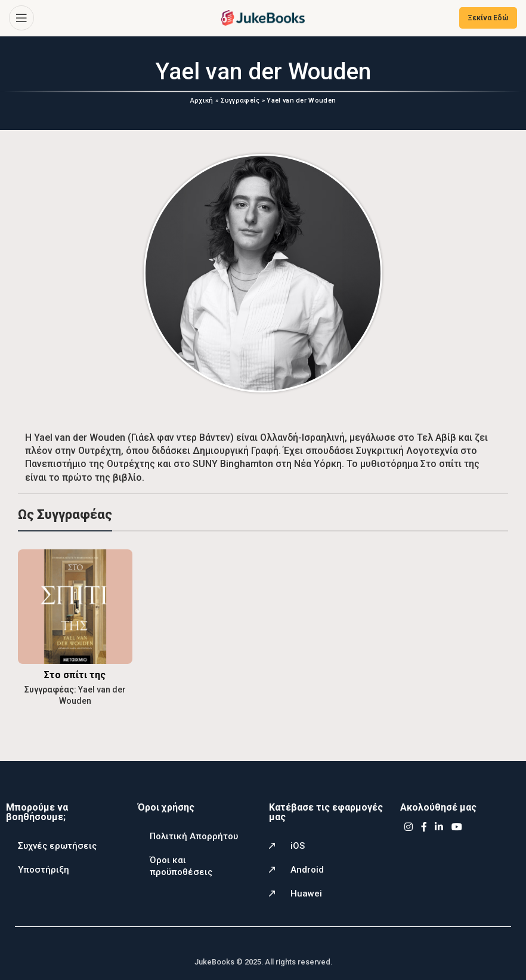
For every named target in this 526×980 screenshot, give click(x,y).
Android (307, 869)
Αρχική (202, 101)
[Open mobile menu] (21, 18)
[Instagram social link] (408, 827)
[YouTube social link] (457, 827)
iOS (298, 845)
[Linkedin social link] (439, 827)
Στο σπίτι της (75, 674)
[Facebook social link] (424, 827)
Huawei (306, 893)
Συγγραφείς (240, 101)
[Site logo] (263, 17)
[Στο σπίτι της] (75, 606)
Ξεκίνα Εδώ (488, 18)
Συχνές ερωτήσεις (57, 845)
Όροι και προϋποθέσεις (181, 865)
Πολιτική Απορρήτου (194, 836)
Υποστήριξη (44, 869)
